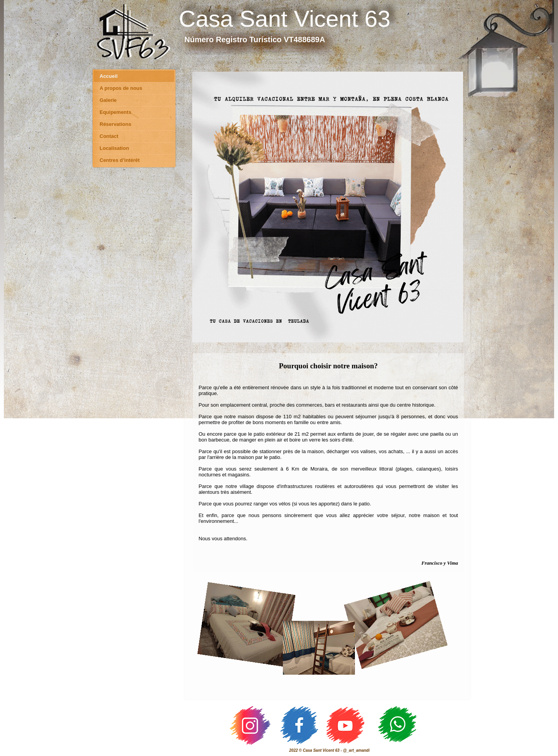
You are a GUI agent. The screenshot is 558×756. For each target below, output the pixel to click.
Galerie (108, 100)
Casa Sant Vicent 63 (285, 19)
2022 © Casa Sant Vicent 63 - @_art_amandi (329, 750)
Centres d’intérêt (120, 160)
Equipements (115, 112)
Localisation (114, 148)
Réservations (115, 124)
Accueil (108, 76)
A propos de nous (121, 88)
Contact (109, 136)
